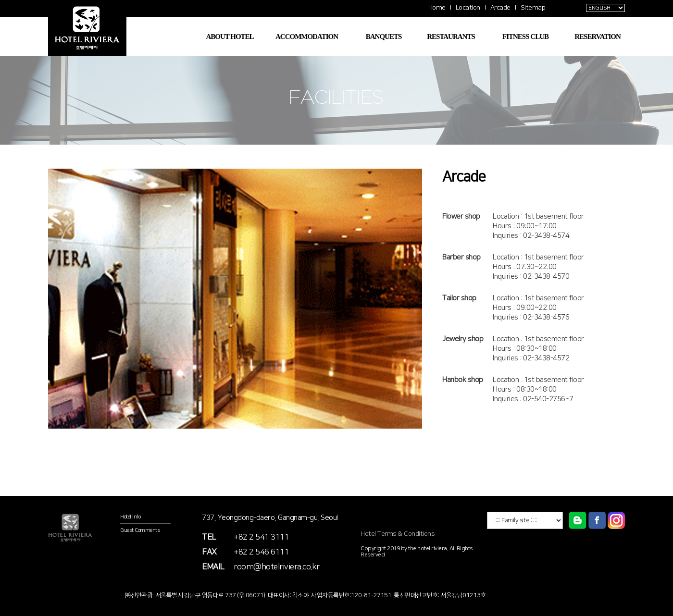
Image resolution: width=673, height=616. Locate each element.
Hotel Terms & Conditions (398, 534)
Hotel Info (130, 517)
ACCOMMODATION (307, 37)
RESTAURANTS (451, 37)
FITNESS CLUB (525, 37)
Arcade (500, 8)
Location (468, 8)
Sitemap (533, 8)
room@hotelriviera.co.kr (277, 567)
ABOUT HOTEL (230, 37)
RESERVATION (597, 37)
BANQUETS (384, 37)
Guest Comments (140, 530)
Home (437, 8)
